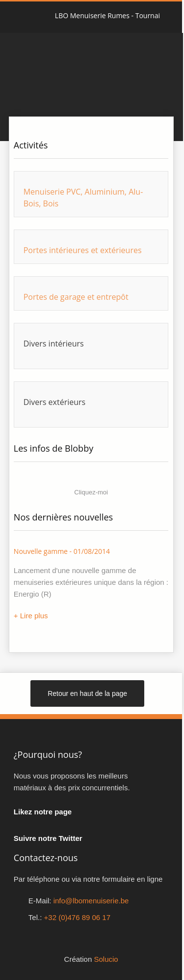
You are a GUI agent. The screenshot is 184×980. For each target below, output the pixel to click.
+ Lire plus (31, 616)
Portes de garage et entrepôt (76, 297)
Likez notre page (43, 812)
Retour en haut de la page (87, 693)
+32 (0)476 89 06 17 (78, 917)
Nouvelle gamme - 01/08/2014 (62, 551)
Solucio (106, 959)
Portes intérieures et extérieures (83, 250)
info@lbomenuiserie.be (91, 901)
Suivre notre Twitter (48, 838)
